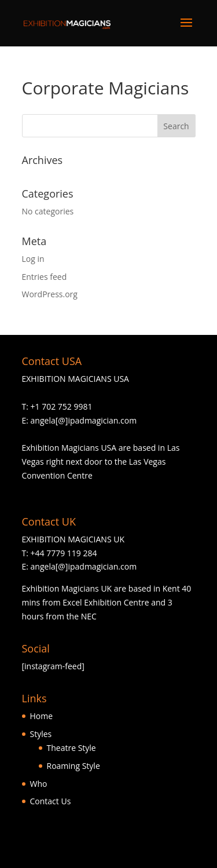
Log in (33, 259)
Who (39, 784)
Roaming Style (73, 766)
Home (42, 716)
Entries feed (45, 277)
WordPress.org (50, 294)
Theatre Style (71, 748)
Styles (41, 734)
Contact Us (51, 801)
